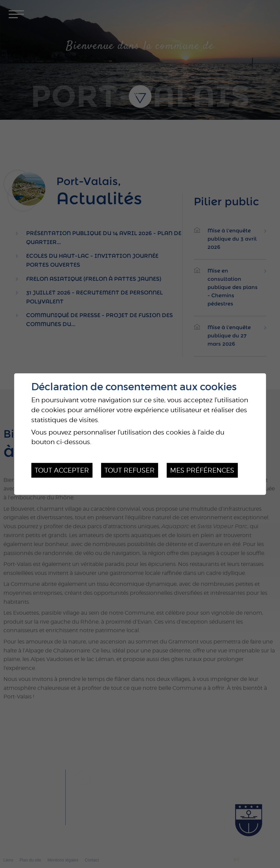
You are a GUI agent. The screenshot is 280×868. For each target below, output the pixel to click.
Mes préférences (202, 470)
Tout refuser (130, 470)
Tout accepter (62, 470)
